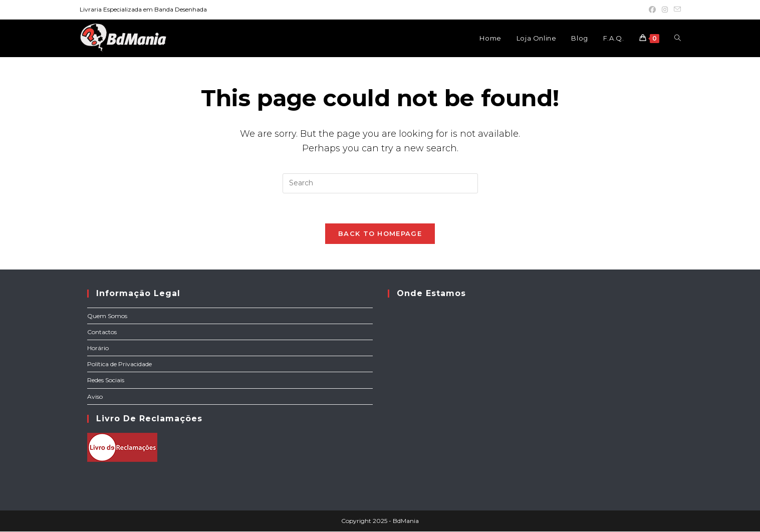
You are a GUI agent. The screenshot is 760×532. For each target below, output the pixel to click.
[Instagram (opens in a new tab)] (665, 10)
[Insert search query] (380, 183)
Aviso (95, 397)
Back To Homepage (380, 234)
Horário (98, 348)
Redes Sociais (106, 380)
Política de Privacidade (119, 364)
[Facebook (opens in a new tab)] (652, 10)
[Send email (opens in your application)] (676, 10)
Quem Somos (107, 316)
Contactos (102, 332)
